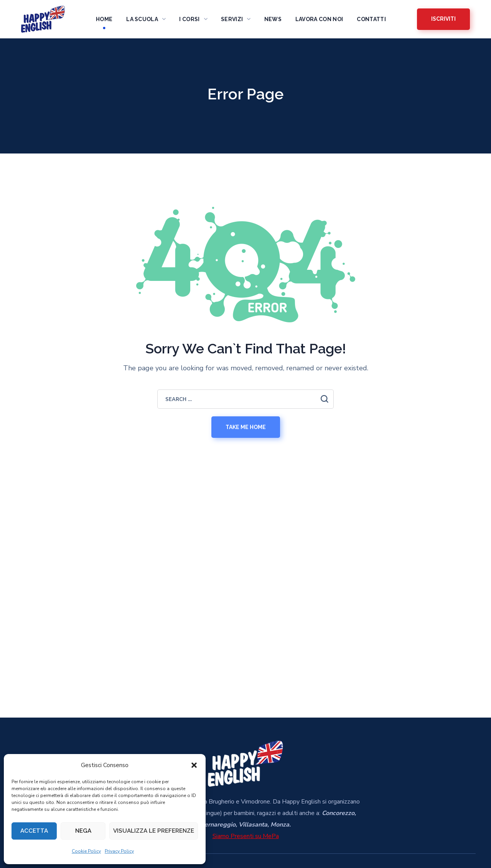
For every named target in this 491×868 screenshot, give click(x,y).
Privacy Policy (119, 851)
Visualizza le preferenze (154, 830)
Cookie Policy (86, 851)
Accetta (34, 830)
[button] (194, 763)
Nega (83, 830)
